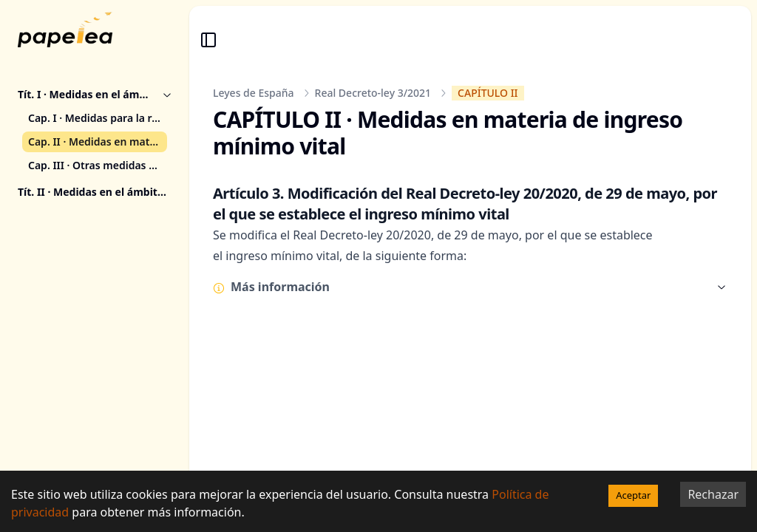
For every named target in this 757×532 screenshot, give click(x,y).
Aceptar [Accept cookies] (633, 495)
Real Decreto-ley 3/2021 (373, 93)
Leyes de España (254, 93)
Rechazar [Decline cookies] (713, 494)
